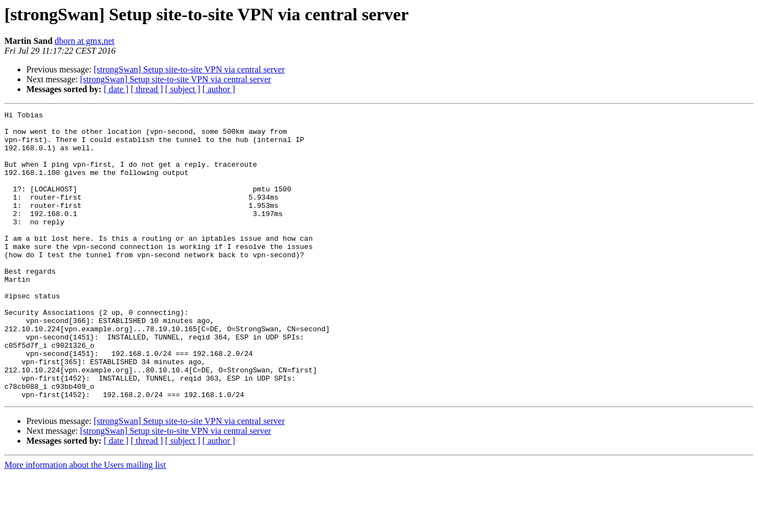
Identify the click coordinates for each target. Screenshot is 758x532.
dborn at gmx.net (85, 41)
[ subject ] (183, 89)
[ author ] (219, 89)
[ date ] (116, 89)
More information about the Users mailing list (85, 522)
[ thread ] (147, 89)
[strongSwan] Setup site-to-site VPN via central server (189, 69)
